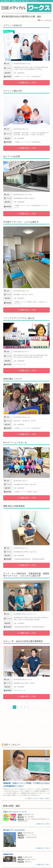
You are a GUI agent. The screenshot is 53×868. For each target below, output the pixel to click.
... (32, 707)
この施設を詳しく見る (27, 83)
